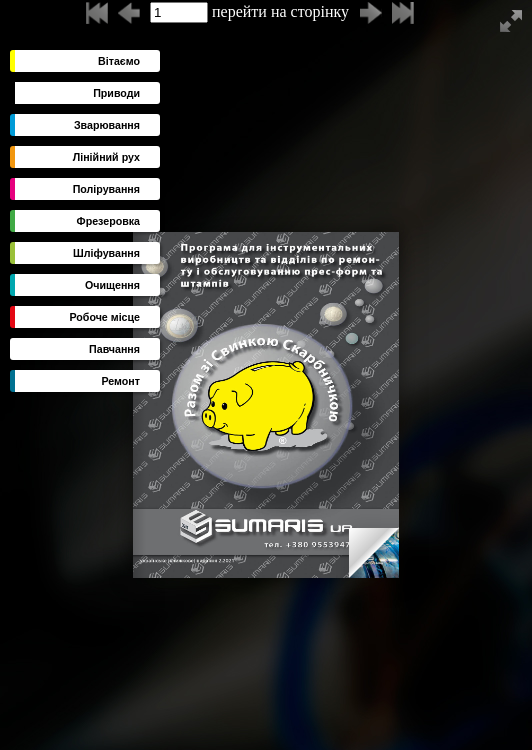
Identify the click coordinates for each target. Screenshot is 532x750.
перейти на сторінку (249, 12)
